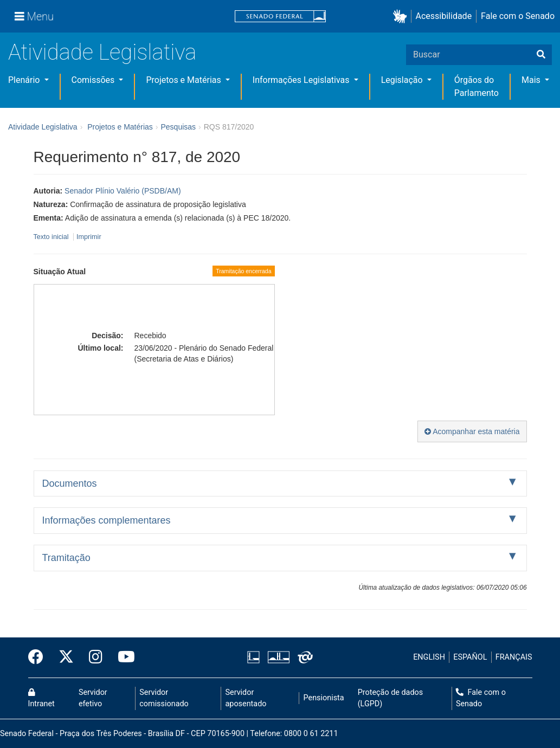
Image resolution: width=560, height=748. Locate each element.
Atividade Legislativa (102, 52)
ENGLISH (429, 657)
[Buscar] (541, 55)
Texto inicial (52, 237)
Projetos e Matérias (184, 80)
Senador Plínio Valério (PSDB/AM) (123, 191)
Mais (532, 80)
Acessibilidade (444, 16)
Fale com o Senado (518, 16)
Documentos (70, 483)
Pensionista (324, 698)
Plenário (25, 80)
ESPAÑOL (470, 657)
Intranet (41, 699)
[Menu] (34, 16)
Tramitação (66, 558)
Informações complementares (107, 520)
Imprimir (89, 237)
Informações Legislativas (302, 80)
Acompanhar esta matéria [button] (472, 431)
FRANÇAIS (514, 657)
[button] (402, 17)
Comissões (94, 80)
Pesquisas (178, 127)
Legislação (403, 80)
